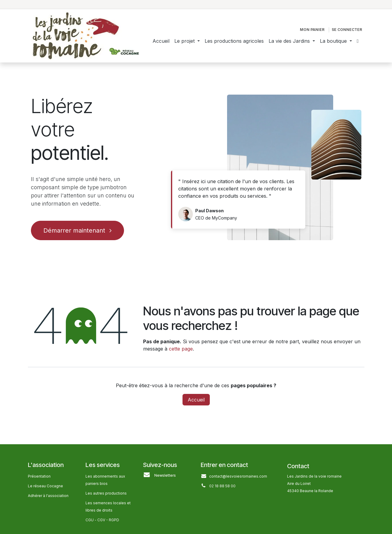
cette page (181, 349)
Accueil (196, 400)
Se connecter (347, 30)
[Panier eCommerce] (312, 30)
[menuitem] (161, 41)
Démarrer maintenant (77, 230)
